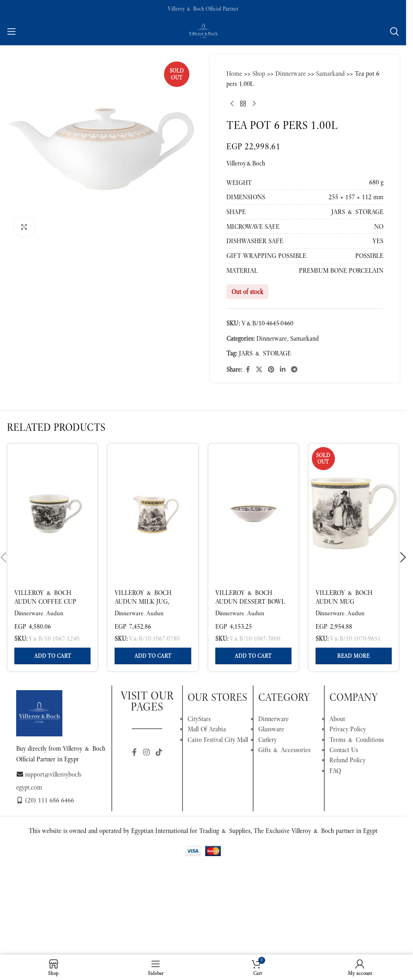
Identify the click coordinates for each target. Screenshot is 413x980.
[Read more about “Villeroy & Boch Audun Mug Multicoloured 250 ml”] (354, 656)
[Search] (395, 31)
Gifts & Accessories (284, 750)
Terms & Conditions (357, 740)
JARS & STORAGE (265, 353)
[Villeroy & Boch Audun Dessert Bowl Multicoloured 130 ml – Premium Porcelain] (253, 513)
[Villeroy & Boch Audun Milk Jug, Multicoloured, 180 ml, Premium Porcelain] (153, 513)
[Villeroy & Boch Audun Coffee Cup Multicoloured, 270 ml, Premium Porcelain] (52, 513)
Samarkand (330, 73)
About (337, 719)
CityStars (199, 719)
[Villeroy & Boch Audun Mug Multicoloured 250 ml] (354, 513)
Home (234, 73)
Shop (259, 73)
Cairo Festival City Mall (218, 740)
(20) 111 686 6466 (45, 800)
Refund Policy (347, 760)
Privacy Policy (348, 729)
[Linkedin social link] (283, 370)
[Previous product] (232, 104)
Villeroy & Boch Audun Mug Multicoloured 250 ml (348, 606)
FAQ (335, 771)
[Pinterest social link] (271, 370)
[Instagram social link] (146, 752)
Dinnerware (291, 73)
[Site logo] (203, 31)
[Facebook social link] (248, 370)
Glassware (271, 729)
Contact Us (344, 750)
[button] (52, 656)
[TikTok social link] (159, 752)
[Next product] (254, 104)
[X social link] (259, 370)
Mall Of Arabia (207, 729)
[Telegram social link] (294, 370)
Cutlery (267, 740)
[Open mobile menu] (12, 31)
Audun (55, 613)
